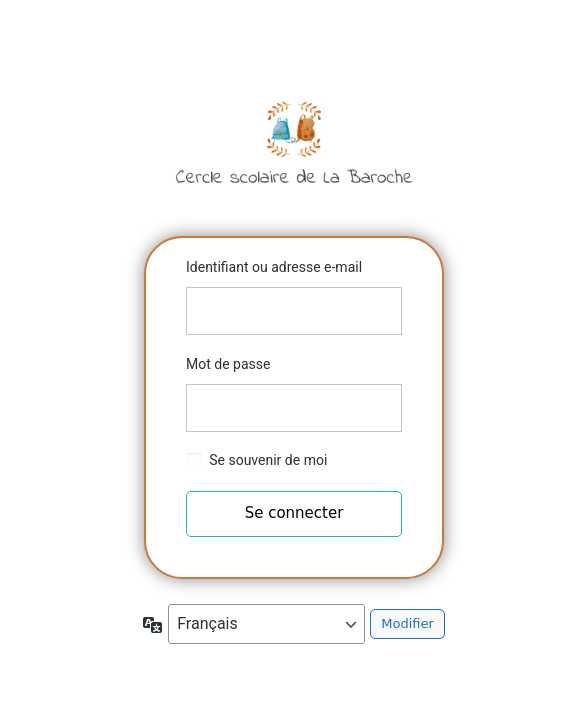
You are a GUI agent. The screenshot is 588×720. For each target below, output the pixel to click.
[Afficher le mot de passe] (382, 408)
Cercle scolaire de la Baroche (294, 142)
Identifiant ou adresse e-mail (274, 267)
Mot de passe (228, 364)
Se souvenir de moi (268, 460)
